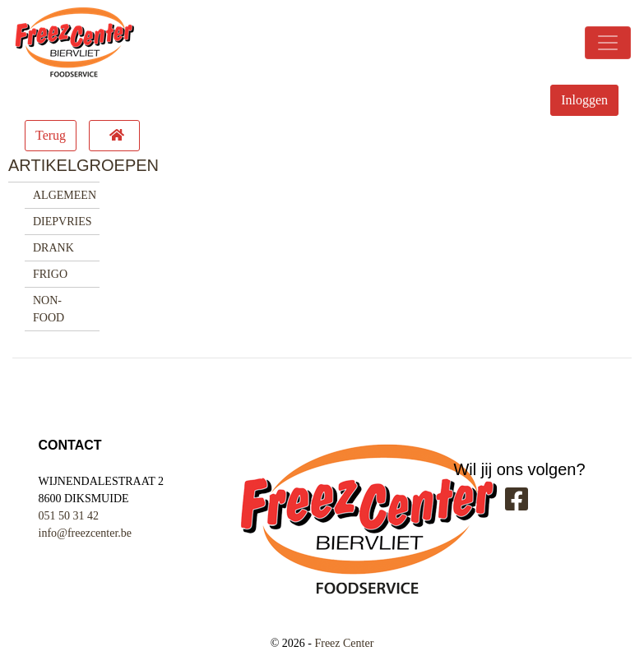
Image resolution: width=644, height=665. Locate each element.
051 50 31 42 (69, 516)
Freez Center (344, 643)
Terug (51, 135)
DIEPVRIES (63, 222)
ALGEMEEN (65, 195)
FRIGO (50, 274)
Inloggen (584, 100)
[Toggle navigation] (608, 43)
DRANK (53, 248)
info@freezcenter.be (86, 533)
